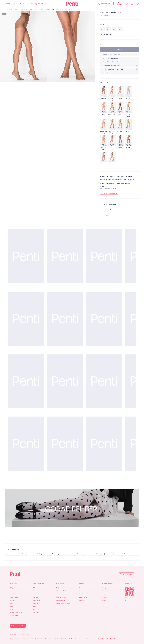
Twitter (104, 594)
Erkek (15, 4)
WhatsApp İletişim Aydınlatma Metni (107, 639)
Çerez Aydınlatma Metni (44, 639)
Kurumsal (60, 584)
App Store (128, 598)
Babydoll (13, 606)
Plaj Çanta (36, 613)
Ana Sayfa (9, 9)
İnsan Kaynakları (61, 597)
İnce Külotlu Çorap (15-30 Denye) (58, 554)
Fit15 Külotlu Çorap (39, 554)
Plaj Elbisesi (37, 609)
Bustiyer (13, 600)
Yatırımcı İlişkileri (61, 594)
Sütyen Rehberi (15, 616)
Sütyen (12, 588)
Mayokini (36, 597)
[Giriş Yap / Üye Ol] (132, 4)
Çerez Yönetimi (88, 639)
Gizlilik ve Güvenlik (60, 639)
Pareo (35, 594)
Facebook (105, 591)
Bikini (35, 588)
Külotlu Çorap (33, 9)
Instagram (105, 588)
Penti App (129, 584)
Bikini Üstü (36, 600)
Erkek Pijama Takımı (16, 613)
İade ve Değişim (84, 594)
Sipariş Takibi (83, 597)
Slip (11, 609)
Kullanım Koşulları (75, 639)
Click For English (127, 574)
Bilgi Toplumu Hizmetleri (64, 603)
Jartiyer (13, 591)
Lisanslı (31, 4)
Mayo (35, 591)
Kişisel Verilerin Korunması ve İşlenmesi (22, 639)
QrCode (130, 591)
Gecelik (13, 594)
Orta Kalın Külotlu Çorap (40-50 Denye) (101, 554)
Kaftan (35, 606)
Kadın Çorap (23, 9)
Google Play (129, 601)
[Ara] (99, 4)
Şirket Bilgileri (60, 600)
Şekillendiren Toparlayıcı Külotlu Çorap (18, 554)
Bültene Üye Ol (19, 626)
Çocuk (22, 4)
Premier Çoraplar (121, 554)
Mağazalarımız (60, 588)
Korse (12, 603)
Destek (82, 584)
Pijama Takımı (14, 597)
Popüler (14, 584)
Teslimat (82, 591)
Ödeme (81, 588)
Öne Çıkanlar (38, 584)
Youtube (105, 597)
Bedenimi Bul (106, 34)
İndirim (41, 4)
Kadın (8, 4)
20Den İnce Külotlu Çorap (47, 9)
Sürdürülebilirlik (61, 591)
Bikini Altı (36, 603)
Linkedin (105, 600)
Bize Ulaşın (83, 600)
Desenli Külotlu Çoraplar (78, 554)
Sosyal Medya (108, 584)
